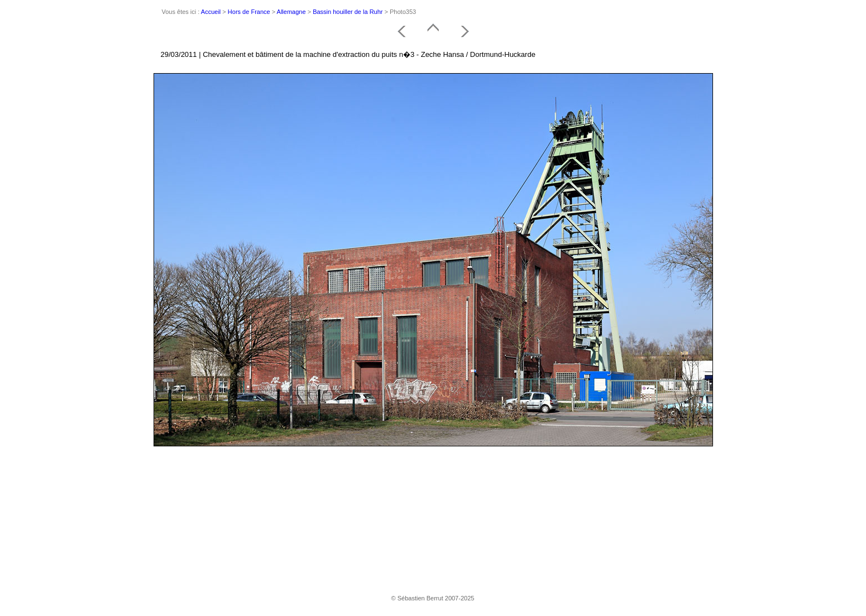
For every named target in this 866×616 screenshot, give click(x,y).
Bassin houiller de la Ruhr (348, 12)
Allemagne (291, 12)
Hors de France (249, 12)
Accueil (211, 12)
